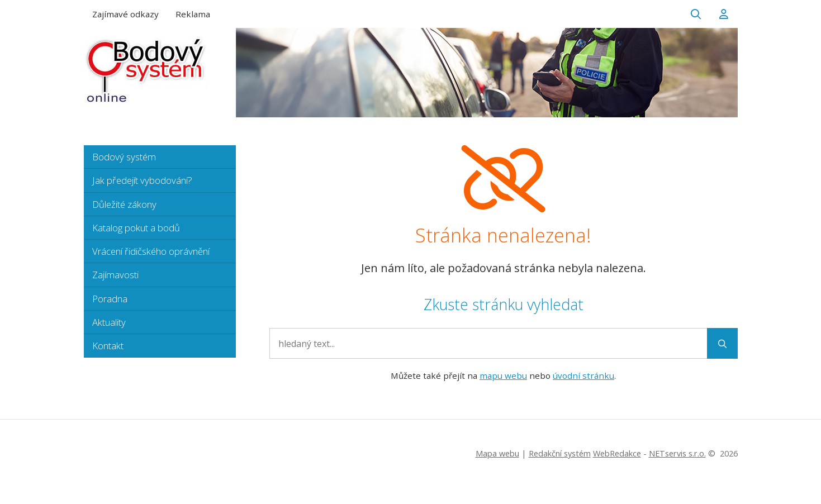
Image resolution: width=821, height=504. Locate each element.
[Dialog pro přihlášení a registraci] (724, 14)
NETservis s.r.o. (677, 453)
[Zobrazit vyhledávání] (696, 14)
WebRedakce (617, 453)
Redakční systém (560, 453)
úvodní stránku (583, 375)
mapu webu (503, 375)
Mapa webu (497, 453)
